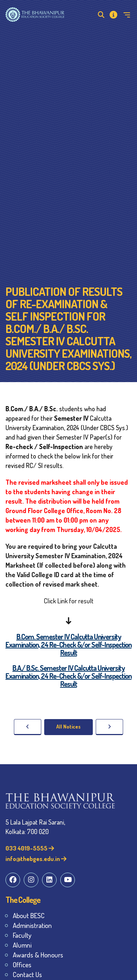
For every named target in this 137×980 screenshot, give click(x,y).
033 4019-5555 (30, 848)
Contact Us (27, 974)
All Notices (68, 727)
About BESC (29, 915)
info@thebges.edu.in (36, 859)
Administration (32, 925)
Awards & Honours (38, 955)
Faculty (22, 935)
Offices (22, 965)
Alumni (22, 945)
